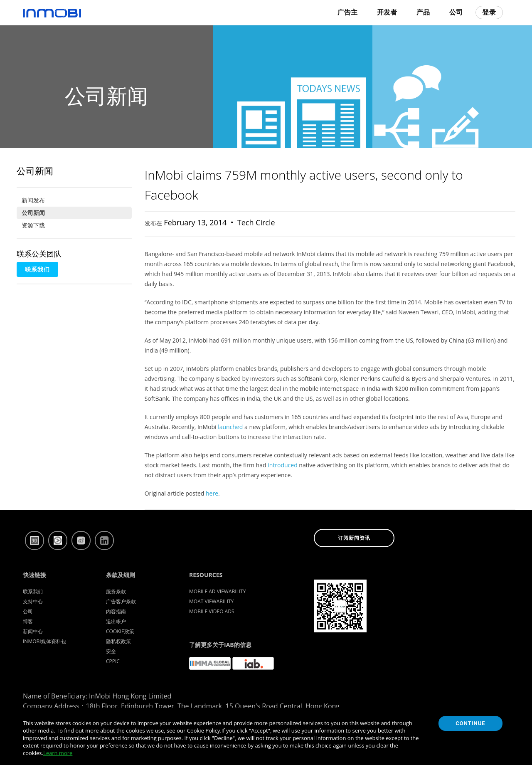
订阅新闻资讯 (354, 538)
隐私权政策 (118, 641)
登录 (489, 12)
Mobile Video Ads (212, 611)
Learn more (58, 753)
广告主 (347, 12)
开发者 (387, 12)
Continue (470, 723)
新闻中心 (33, 631)
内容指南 (116, 611)
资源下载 (33, 225)
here (212, 493)
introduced (283, 465)
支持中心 (33, 601)
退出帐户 (116, 621)
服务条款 (116, 591)
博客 (28, 621)
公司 (456, 12)
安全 (111, 651)
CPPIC (113, 661)
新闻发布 (33, 200)
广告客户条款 (121, 601)
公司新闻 (33, 213)
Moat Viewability (211, 601)
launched (230, 427)
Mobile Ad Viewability (218, 591)
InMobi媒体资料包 (44, 641)
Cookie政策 (120, 631)
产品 (423, 12)
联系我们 (37, 269)
